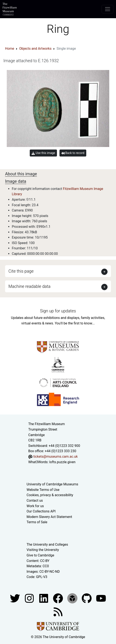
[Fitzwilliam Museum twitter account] (15, 598)
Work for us (35, 506)
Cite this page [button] (21, 271)
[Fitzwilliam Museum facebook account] (44, 598)
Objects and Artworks (35, 49)
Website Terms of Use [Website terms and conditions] (43, 490)
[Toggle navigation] (108, 9)
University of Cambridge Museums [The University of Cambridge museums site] (52, 484)
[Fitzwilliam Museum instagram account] (30, 598)
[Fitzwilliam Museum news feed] (58, 612)
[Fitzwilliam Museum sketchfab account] (73, 598)
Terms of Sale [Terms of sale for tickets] (37, 522)
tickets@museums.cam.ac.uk (55, 457)
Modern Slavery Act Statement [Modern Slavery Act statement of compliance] (49, 517)
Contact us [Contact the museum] (35, 501)
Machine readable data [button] (29, 286)
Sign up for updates (58, 311)
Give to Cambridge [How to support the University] (40, 555)
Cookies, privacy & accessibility (50, 495)
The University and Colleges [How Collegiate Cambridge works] (47, 544)
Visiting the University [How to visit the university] (43, 550)
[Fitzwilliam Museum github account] (87, 598)
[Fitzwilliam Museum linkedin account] (58, 598)
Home (10, 49)
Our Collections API (41, 511)
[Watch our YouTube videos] (101, 598)
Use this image (43, 153)
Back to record (73, 153)
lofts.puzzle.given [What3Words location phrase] (62, 462)
